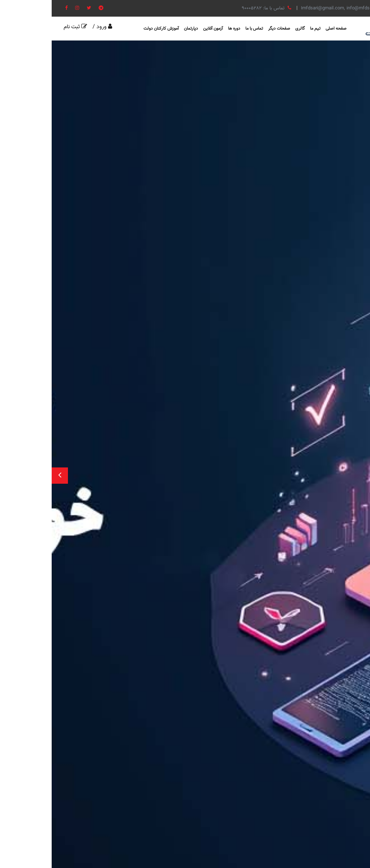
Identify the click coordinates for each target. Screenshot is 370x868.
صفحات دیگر (227, 29)
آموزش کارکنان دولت (109, 29)
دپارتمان (139, 29)
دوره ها (182, 29)
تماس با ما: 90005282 (215, 8)
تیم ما (264, 29)
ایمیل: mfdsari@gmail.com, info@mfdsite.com (302, 8)
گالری (248, 29)
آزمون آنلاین (161, 29)
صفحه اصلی (284, 29)
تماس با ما (203, 29)
